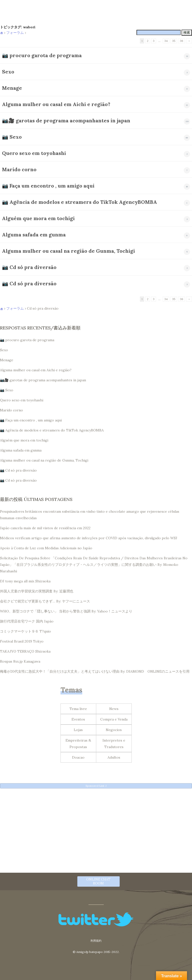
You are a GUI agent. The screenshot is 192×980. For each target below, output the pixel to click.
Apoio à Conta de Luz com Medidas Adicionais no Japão (46, 548)
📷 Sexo (12, 137)
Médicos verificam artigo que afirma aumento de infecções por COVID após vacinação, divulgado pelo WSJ (89, 538)
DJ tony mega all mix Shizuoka (25, 581)
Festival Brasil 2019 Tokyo (22, 641)
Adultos (114, 757)
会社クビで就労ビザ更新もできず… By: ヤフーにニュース (45, 601)
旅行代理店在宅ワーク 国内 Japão (27, 621)
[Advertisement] (96, 827)
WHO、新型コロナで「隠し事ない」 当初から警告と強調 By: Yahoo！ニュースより (66, 611)
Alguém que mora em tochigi (38, 218)
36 (181, 41)
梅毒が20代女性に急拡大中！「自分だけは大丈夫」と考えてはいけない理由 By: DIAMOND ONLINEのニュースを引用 (95, 671)
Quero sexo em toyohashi (34, 153)
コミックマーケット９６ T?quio (25, 631)
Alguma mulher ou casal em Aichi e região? (56, 104)
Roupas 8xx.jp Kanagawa (20, 661)
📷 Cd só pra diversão (29, 267)
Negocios (114, 730)
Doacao (78, 757)
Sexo (8, 72)
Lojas (78, 730)
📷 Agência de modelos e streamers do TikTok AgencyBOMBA (79, 202)
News (114, 709)
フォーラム (15, 33)
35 (174, 41)
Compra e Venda (114, 719)
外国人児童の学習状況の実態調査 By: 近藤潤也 (37, 591)
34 (166, 41)
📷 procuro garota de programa (42, 55)
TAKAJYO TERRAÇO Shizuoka (25, 651)
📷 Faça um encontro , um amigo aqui (48, 186)
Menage (12, 88)
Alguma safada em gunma (34, 235)
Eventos (78, 719)
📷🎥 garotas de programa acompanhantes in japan (66, 120)
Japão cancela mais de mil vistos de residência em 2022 (45, 528)
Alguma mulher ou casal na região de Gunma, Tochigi (68, 251)
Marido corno (19, 169)
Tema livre (78, 709)
